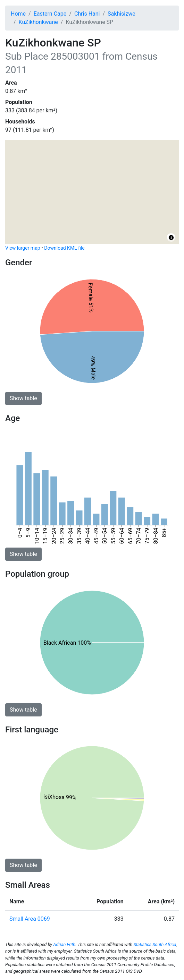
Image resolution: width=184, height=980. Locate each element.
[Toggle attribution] (171, 238)
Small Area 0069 (30, 919)
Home (18, 14)
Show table (23, 398)
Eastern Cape (50, 14)
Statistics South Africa (155, 944)
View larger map (23, 248)
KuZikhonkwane (38, 22)
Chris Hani (87, 14)
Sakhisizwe (122, 14)
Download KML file (64, 248)
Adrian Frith (64, 944)
